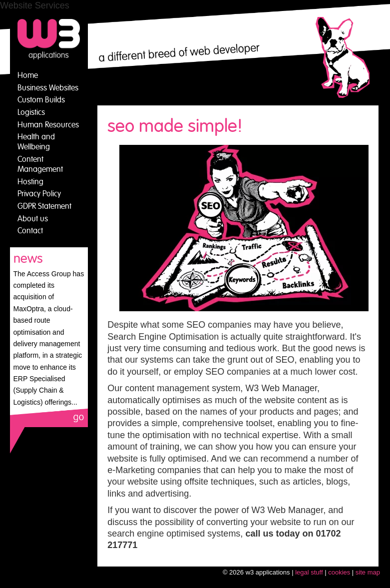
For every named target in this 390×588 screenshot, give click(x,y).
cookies (339, 572)
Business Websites (48, 88)
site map (368, 572)
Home (28, 75)
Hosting (30, 182)
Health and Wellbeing (36, 142)
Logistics (31, 112)
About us (33, 219)
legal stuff (309, 572)
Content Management (40, 164)
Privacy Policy (39, 194)
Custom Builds (41, 100)
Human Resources (48, 125)
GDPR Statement (44, 206)
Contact (30, 231)
